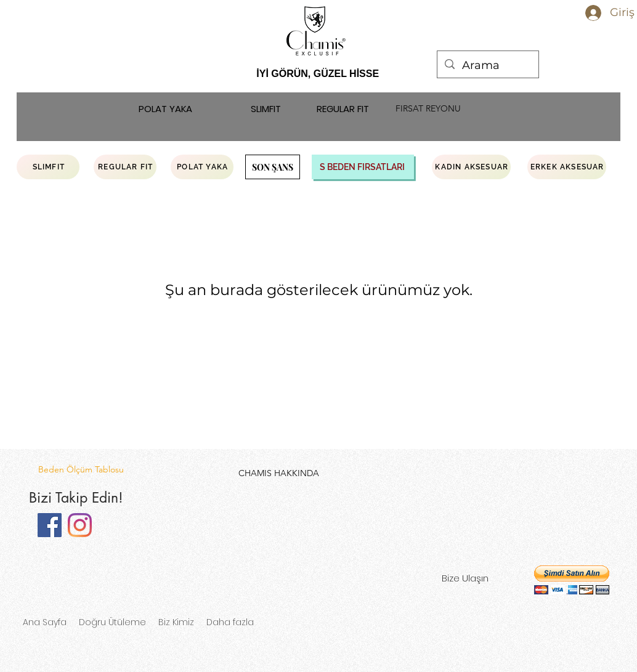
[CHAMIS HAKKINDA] (278, 473)
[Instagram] (80, 525)
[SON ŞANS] (273, 167)
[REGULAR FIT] (343, 109)
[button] (572, 580)
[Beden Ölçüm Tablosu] (81, 470)
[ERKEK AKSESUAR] (567, 167)
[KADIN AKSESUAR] (471, 167)
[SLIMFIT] (266, 109)
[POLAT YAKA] (165, 109)
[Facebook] (50, 525)
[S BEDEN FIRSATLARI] (363, 167)
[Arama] (487, 66)
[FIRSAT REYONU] (428, 109)
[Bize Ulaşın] (465, 578)
